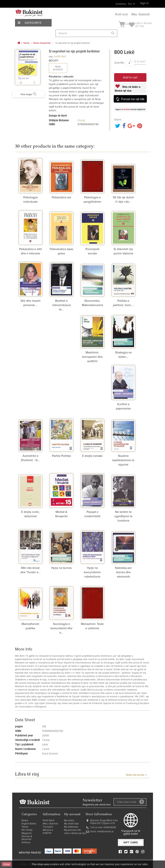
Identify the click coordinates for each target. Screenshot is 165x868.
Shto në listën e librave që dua (128, 89)
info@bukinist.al (105, 832)
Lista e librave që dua (75, 833)
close (7, 864)
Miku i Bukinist (50, 824)
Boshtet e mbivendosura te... (61, 305)
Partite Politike (61, 456)
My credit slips (71, 824)
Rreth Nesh (49, 821)
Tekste (25, 827)
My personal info (72, 830)
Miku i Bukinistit (141, 15)
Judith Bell (60, 56)
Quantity (119, 63)
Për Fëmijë (27, 830)
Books (25, 821)
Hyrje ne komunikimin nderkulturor (92, 572)
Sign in (144, 3)
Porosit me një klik (133, 99)
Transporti (48, 827)
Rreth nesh (122, 15)
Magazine (27, 833)
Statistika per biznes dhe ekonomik (123, 572)
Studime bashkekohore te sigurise (123, 460)
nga (51, 56)
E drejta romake (92, 456)
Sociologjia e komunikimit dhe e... (61, 628)
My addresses (71, 827)
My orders (69, 821)
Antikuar (26, 843)
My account (72, 815)
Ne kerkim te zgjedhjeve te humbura (123, 516)
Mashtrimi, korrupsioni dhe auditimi (92, 357)
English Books (29, 824)
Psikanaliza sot (61, 197)
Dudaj (81, 120)
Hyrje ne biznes (61, 568)
